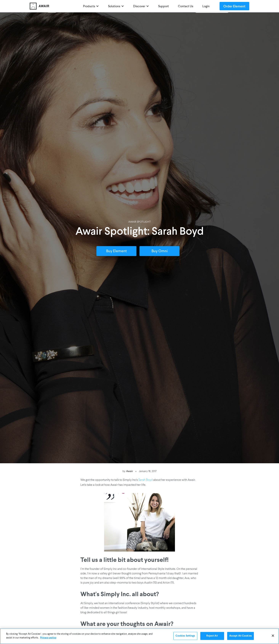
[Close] (273, 636)
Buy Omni (160, 251)
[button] (91, 6)
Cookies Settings (185, 636)
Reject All (212, 636)
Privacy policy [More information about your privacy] (48, 638)
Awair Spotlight (140, 222)
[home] (55, 6)
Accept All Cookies (241, 636)
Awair (130, 471)
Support (164, 6)
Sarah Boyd (146, 480)
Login (206, 6)
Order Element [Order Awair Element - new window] (234, 6)
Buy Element (116, 251)
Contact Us (186, 6)
